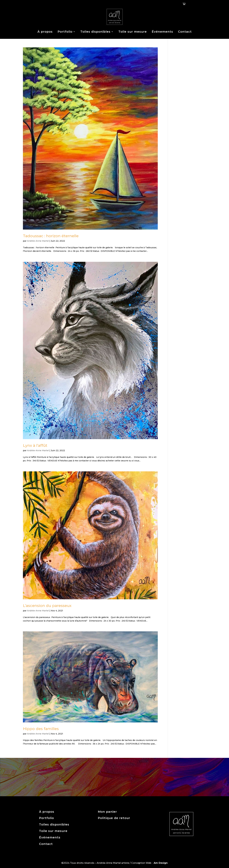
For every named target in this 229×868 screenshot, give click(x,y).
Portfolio (65, 32)
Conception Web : (149, 863)
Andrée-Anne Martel (38, 241)
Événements (162, 32)
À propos (45, 32)
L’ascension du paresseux (47, 606)
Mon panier (107, 812)
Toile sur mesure (133, 32)
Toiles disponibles (95, 32)
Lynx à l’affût (35, 445)
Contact (185, 32)
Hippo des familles (41, 729)
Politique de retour (114, 818)
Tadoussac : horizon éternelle (51, 236)
